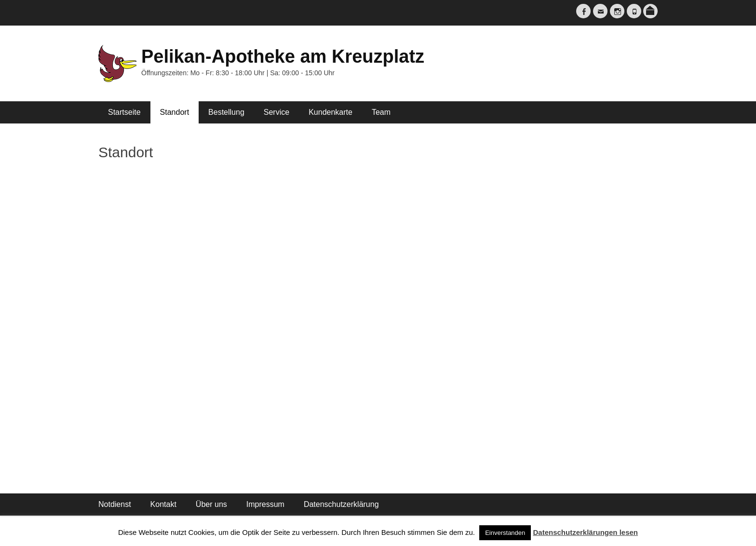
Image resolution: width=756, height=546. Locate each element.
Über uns (211, 504)
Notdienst (115, 504)
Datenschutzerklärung (341, 504)
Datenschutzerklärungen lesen (585, 532)
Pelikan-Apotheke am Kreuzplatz (283, 56)
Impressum (265, 504)
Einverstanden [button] (505, 533)
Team (381, 112)
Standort (175, 112)
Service (277, 112)
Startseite (124, 112)
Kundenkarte (331, 112)
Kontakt (163, 504)
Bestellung (226, 112)
